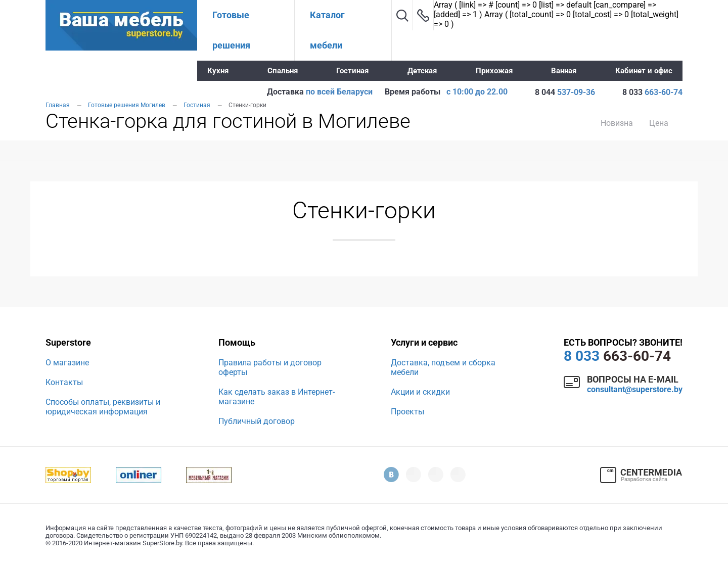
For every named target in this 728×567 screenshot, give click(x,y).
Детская (422, 71)
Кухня (218, 71)
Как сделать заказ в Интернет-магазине (277, 397)
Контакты (64, 382)
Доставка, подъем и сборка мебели (443, 367)
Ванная (564, 71)
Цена (659, 123)
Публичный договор (257, 421)
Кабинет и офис (644, 71)
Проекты (407, 412)
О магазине (67, 363)
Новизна (617, 123)
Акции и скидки (420, 392)
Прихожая (494, 71)
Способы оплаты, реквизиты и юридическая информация (103, 407)
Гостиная (352, 71)
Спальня (283, 71)
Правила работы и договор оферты (270, 367)
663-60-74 (617, 356)
